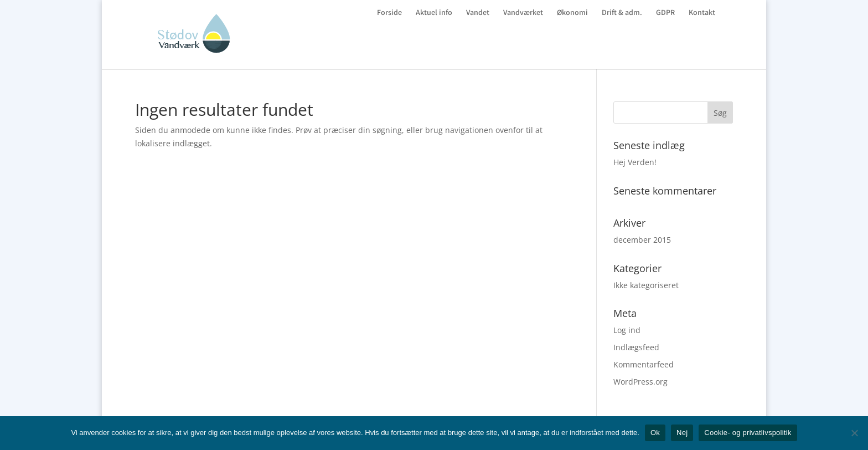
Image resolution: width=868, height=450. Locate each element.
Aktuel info (434, 13)
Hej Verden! (635, 162)
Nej (682, 433)
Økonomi (572, 13)
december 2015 (642, 240)
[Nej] (854, 433)
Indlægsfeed (636, 347)
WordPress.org (640, 382)
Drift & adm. (622, 13)
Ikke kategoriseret (646, 285)
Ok (655, 433)
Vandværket (523, 13)
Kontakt (702, 13)
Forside (389, 13)
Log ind (627, 330)
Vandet (478, 13)
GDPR (665, 13)
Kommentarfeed (644, 364)
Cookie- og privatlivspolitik (748, 433)
